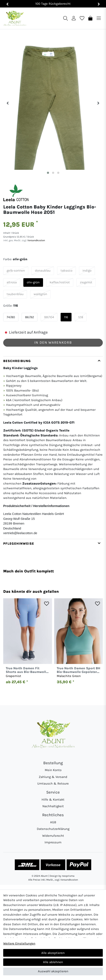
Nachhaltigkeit (53, 806)
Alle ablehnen (53, 962)
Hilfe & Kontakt (53, 800)
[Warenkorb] (90, 18)
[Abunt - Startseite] (15, 18)
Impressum (53, 842)
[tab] (53, 448)
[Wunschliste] (82, 18)
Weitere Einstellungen (19, 943)
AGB (53, 822)
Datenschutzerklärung (53, 829)
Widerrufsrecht (53, 836)
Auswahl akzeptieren (53, 971)
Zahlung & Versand (53, 777)
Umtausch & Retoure (53, 783)
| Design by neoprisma (61, 876)
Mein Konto (53, 770)
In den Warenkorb (53, 342)
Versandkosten (36, 240)
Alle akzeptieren (53, 953)
